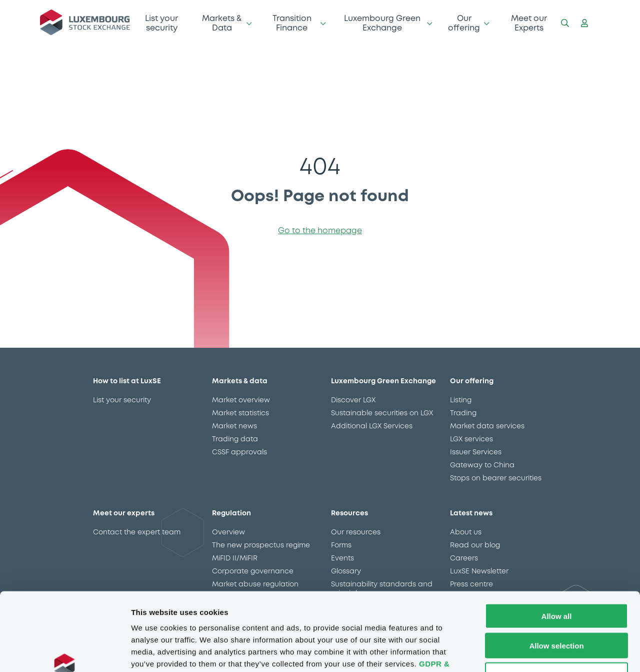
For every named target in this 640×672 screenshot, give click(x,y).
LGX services (471, 439)
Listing (461, 400)
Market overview (241, 400)
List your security (161, 23)
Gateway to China (482, 465)
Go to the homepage (320, 231)
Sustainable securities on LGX (382, 413)
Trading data (235, 439)
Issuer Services (476, 452)
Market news (234, 426)
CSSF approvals (239, 452)
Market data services (487, 426)
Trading (463, 413)
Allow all (557, 549)
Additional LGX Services (372, 426)
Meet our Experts (529, 23)
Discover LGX (353, 400)
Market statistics (240, 413)
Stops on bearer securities (496, 478)
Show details (525, 652)
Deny (557, 608)
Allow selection (556, 579)
